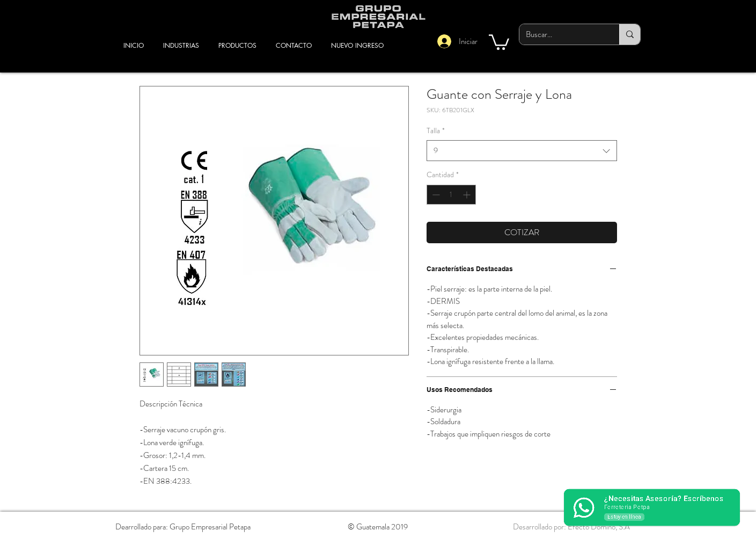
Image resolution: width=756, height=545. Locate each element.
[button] (499, 41)
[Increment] (468, 195)
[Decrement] (435, 195)
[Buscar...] (561, 34)
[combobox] (522, 151)
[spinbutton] (451, 195)
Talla (436, 131)
